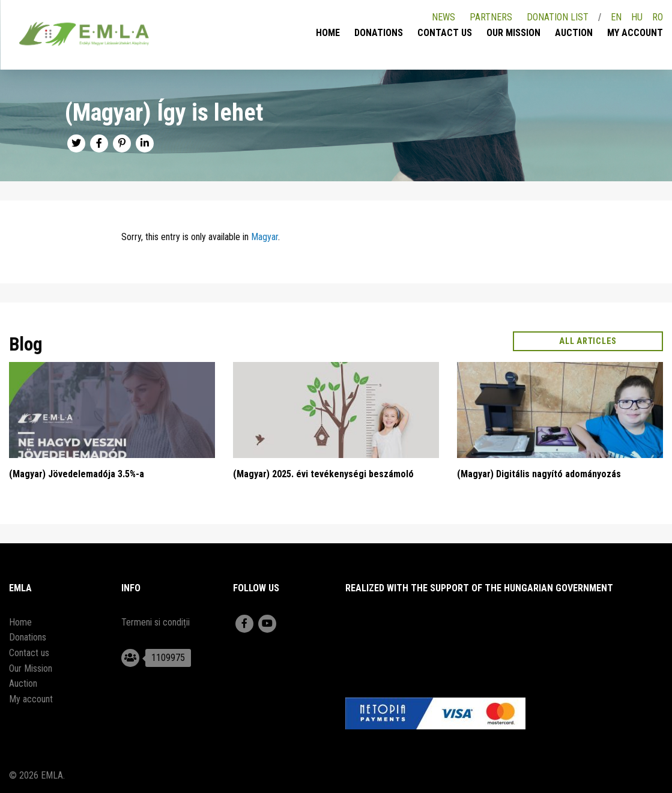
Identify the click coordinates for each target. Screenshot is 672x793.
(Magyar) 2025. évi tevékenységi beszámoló (323, 474)
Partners (491, 17)
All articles (588, 341)
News (443, 17)
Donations (379, 33)
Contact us (445, 33)
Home (328, 33)
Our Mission (513, 33)
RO (658, 17)
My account (635, 33)
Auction (574, 33)
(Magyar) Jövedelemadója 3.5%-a (77, 474)
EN (616, 17)
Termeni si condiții (156, 622)
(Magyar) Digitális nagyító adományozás (539, 474)
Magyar (265, 237)
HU (637, 17)
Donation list (558, 17)
